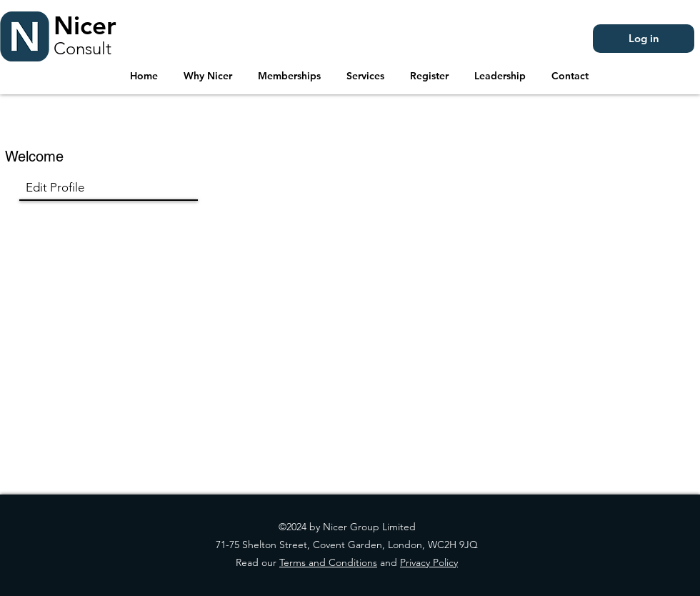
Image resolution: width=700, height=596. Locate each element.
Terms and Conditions (328, 562)
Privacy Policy (429, 562)
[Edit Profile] (101, 188)
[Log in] (644, 39)
